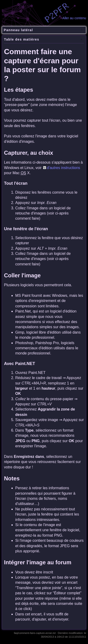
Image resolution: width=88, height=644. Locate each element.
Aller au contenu (74, 18)
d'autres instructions (64, 168)
